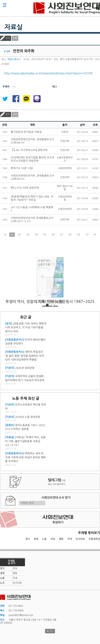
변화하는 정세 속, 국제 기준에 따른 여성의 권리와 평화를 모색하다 (25, 457)
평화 (61, 539)
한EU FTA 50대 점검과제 (25, 188)
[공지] (8, 324)
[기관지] (10, 368)
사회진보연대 (67, 8)
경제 (36, 539)
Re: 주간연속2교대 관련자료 (32, 150)
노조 (2, 583)
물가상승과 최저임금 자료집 (26, 132)
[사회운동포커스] (15, 340)
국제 (70, 539)
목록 (15, 38)
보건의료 (80, 539)
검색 (98, 8)
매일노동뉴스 (14, 59)
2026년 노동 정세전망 (28, 417)
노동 (44, 539)
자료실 (13, 27)
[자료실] (10, 437)
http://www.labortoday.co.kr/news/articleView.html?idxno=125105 (48, 73)
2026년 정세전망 (50, 302)
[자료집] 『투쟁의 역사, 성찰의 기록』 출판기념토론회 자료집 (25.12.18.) (25, 441)
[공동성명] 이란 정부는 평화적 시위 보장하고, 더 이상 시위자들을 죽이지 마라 (26, 328)
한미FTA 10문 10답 (22, 168)
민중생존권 (94, 539)
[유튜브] (10, 425)
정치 (28, 539)
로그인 (50, 631)
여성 (53, 539)
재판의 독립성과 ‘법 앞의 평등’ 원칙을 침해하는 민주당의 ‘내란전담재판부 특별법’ (25, 356)
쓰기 (8, 38)
